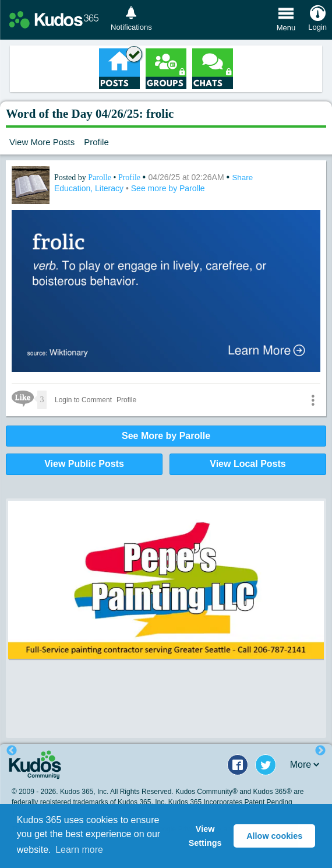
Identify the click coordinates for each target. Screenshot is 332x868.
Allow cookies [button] (274, 836)
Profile (96, 142)
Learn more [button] (79, 850)
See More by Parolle (166, 436)
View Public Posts (84, 464)
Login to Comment (83, 400)
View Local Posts (248, 464)
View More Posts (42, 142)
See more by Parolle (168, 188)
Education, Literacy (90, 188)
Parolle (100, 178)
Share (242, 178)
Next (320, 751)
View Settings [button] (205, 836)
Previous (12, 751)
